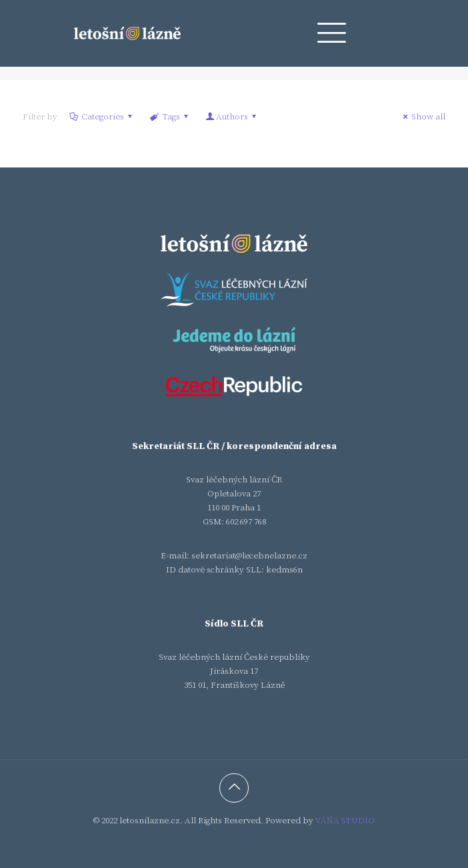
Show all (422, 117)
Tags (170, 117)
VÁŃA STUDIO (345, 821)
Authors (232, 117)
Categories (102, 117)
